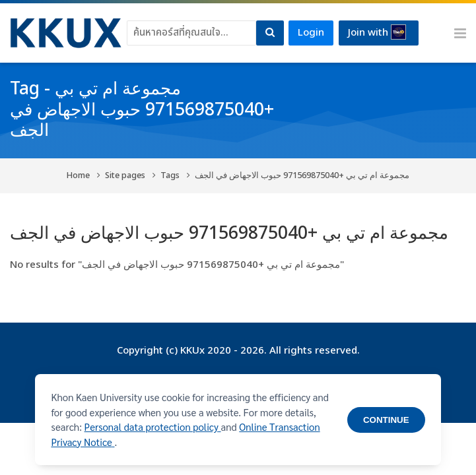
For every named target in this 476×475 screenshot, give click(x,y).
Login (311, 33)
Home (78, 176)
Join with (377, 32)
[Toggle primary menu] (460, 33)
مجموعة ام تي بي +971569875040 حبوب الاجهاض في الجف (302, 176)
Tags (170, 176)
